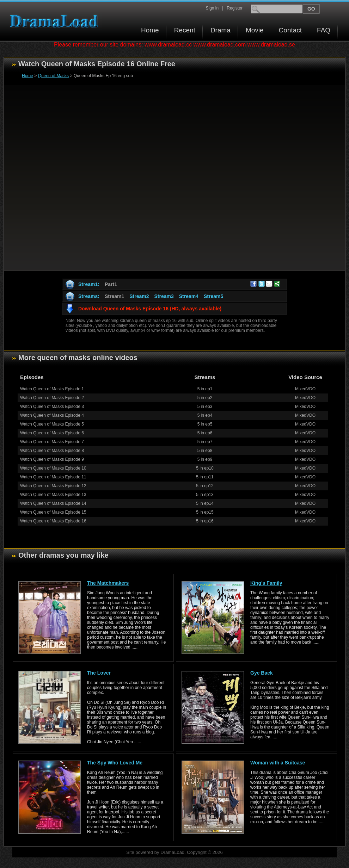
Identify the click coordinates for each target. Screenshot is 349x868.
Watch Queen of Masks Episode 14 (53, 503)
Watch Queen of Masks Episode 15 (53, 512)
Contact (290, 30)
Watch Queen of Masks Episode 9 (52, 459)
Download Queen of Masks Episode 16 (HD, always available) (150, 309)
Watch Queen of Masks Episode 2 (52, 398)
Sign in (212, 8)
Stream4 (189, 296)
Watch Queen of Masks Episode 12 (53, 486)
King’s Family (266, 583)
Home (150, 30)
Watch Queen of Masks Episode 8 (52, 451)
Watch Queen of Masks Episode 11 (53, 477)
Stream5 (213, 296)
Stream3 (164, 296)
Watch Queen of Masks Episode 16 (53, 521)
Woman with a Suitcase (278, 763)
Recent (185, 30)
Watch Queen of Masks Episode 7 (52, 442)
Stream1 (114, 296)
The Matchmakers (108, 583)
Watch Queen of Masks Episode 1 (52, 389)
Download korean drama (56, 21)
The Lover (99, 673)
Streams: (89, 296)
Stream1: (89, 284)
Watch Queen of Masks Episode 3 (52, 407)
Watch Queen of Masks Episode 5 (52, 424)
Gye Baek (262, 673)
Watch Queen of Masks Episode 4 (52, 415)
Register (235, 8)
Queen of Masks (53, 76)
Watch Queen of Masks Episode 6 (52, 433)
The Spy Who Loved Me (115, 763)
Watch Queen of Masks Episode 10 (53, 468)
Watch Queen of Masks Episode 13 (53, 495)
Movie (255, 30)
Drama (221, 30)
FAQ (324, 30)
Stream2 (139, 296)
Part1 (111, 284)
